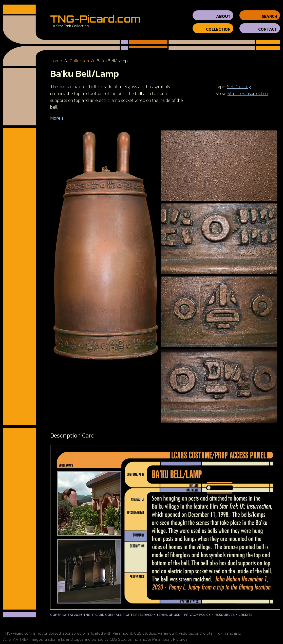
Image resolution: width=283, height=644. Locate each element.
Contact (268, 25)
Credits (245, 610)
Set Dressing (239, 82)
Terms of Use (168, 610)
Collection (218, 25)
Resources (225, 610)
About (223, 12)
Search (269, 12)
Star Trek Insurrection (248, 89)
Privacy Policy (197, 610)
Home (56, 56)
